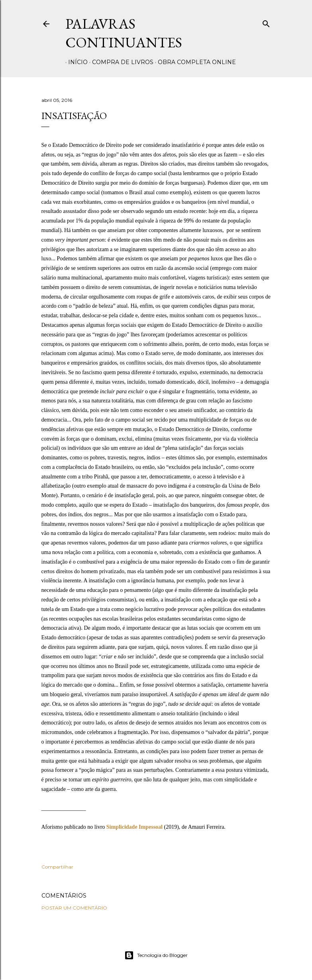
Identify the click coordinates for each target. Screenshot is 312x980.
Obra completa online (194, 62)
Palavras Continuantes (124, 33)
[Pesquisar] (266, 22)
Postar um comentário (74, 908)
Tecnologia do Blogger (156, 955)
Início (75, 62)
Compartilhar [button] (57, 867)
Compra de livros (120, 62)
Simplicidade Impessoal (134, 827)
